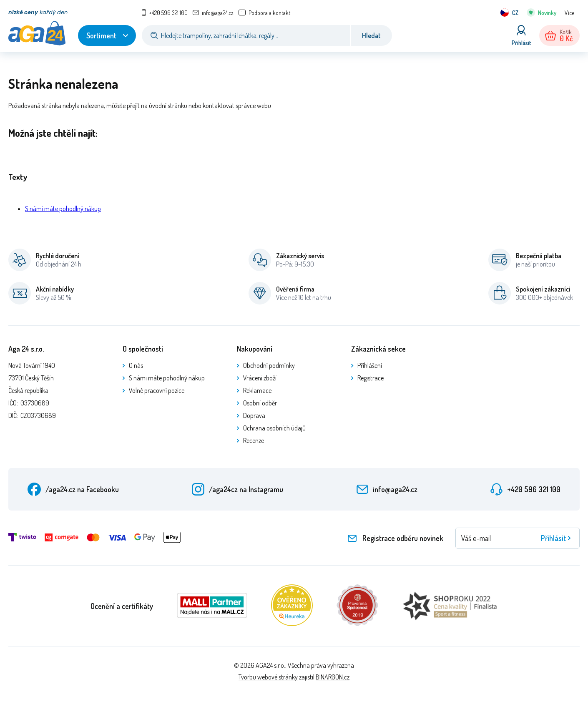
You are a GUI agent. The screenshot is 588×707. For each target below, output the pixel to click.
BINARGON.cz (333, 677)
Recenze (254, 440)
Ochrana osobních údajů (274, 428)
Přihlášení (370, 365)
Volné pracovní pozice (157, 390)
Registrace (371, 378)
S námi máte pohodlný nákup (63, 209)
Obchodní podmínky (269, 365)
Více (569, 13)
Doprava (254, 415)
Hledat (371, 35)
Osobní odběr (260, 403)
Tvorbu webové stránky (268, 677)
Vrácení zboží (260, 378)
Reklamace (257, 390)
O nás (136, 365)
